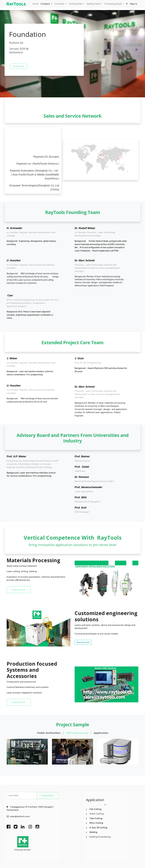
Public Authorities (49, 733)
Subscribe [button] (48, 796)
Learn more (19, 590)
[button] (127, 4)
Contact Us (18, 66)
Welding (93, 832)
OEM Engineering (77, 733)
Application (101, 733)
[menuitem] (35, 4)
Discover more (83, 642)
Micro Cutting (97, 823)
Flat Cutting (95, 809)
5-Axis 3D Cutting (99, 828)
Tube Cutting (96, 818)
